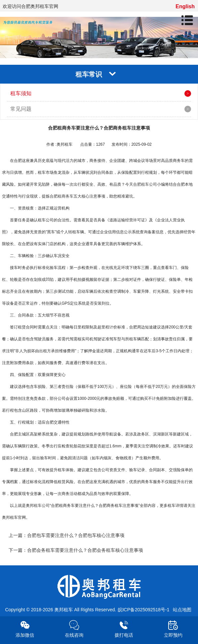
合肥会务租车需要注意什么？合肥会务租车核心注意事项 (85, 550)
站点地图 (182, 610)
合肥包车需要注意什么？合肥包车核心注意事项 (76, 535)
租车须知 (21, 93)
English (185, 6)
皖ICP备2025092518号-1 (144, 610)
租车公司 (42, 506)
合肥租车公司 (145, 184)
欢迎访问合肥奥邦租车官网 (30, 6)
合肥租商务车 (62, 196)
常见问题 (21, 109)
